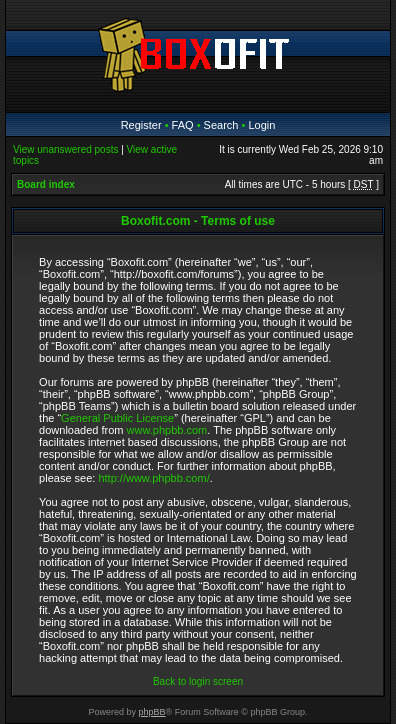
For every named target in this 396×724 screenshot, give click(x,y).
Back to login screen (198, 681)
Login (261, 125)
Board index (46, 184)
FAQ (183, 125)
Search (221, 125)
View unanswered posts (65, 149)
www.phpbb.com (167, 430)
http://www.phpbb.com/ (153, 478)
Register (141, 125)
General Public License (117, 418)
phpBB (152, 712)
